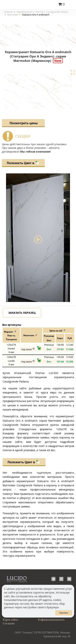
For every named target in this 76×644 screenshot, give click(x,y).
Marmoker (13, 15)
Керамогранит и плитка (30, 12)
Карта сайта (10, 620)
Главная (8, 12)
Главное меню (71, 5)
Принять (64, 613)
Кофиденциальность (51, 620)
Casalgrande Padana (57, 12)
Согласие (9, 623)
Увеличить (73, 72)
